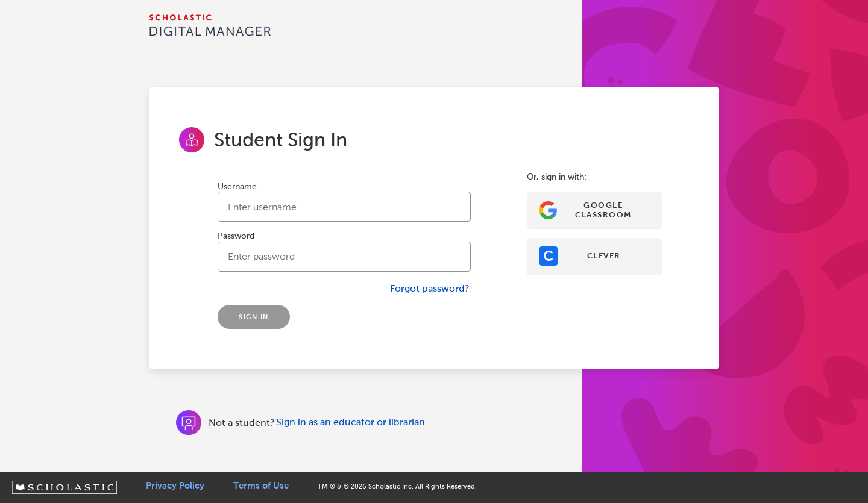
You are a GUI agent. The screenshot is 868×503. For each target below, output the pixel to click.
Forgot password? (430, 288)
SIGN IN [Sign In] (254, 317)
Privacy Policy (175, 486)
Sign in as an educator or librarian (351, 422)
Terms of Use (261, 486)
